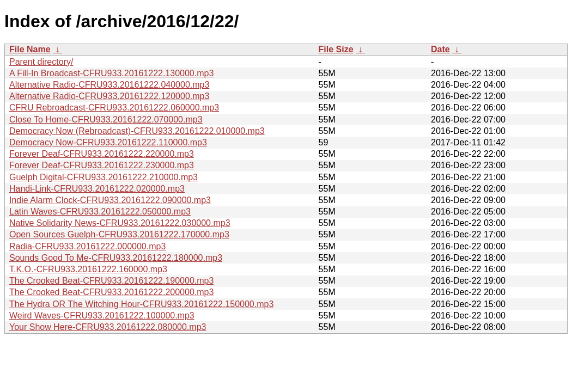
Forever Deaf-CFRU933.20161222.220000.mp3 (102, 154)
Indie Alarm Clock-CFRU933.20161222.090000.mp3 (110, 200)
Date (440, 49)
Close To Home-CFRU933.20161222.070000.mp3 (106, 120)
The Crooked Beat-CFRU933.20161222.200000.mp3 (111, 292)
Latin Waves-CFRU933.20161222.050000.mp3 (100, 212)
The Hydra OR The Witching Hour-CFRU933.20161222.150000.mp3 (141, 304)
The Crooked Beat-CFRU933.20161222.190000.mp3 (111, 281)
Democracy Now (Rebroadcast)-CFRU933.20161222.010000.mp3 (137, 131)
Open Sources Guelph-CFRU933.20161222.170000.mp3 (119, 234)
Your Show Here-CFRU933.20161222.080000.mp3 (108, 327)
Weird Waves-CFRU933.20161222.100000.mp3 (102, 316)
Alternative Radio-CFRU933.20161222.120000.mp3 (109, 96)
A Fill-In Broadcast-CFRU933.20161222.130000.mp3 (111, 73)
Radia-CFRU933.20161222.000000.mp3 (87, 246)
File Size (336, 49)
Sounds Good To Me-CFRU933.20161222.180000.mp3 (116, 258)
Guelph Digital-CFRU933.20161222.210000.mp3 (104, 177)
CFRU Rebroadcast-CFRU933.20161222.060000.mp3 (114, 108)
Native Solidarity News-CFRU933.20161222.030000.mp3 (120, 223)
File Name (30, 49)
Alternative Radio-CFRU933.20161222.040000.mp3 (109, 85)
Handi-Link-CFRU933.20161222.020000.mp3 (97, 189)
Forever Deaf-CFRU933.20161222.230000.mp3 (102, 165)
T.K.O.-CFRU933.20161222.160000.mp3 (88, 269)
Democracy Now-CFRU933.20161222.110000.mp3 (108, 142)
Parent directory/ (41, 62)
